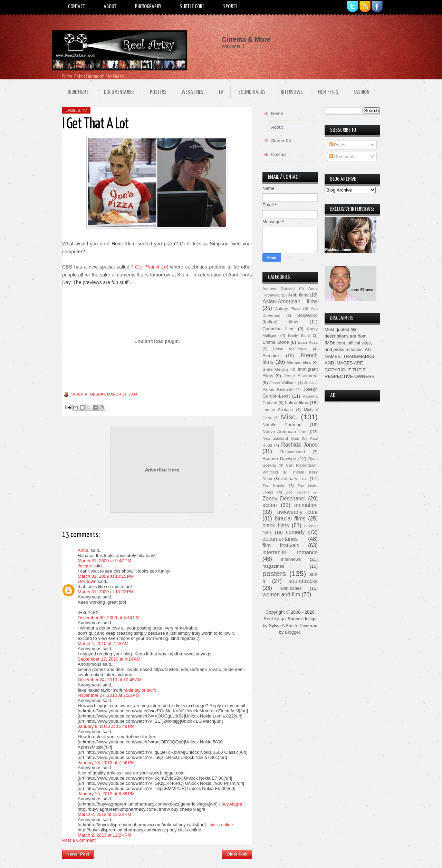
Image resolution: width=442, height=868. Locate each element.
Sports (230, 7)
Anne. (84, 550)
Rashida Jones (299, 445)
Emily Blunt (299, 335)
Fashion (362, 92)
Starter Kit (281, 141)
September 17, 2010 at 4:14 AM (109, 659)
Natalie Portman (282, 425)
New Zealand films (281, 438)
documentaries (280, 539)
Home (158, 852)
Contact (76, 7)
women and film (281, 594)
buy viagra (232, 804)
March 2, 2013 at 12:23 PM (104, 814)
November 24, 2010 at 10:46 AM (110, 680)
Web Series (193, 92)
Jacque (85, 566)
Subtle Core (192, 7)
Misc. (289, 417)
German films (299, 362)
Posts (337, 145)
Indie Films (78, 92)
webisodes (291, 588)
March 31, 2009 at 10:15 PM (106, 576)
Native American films (285, 432)
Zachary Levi (294, 479)
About (110, 7)
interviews (291, 559)
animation (306, 505)
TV (221, 92)
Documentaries (119, 92)
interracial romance (290, 552)
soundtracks (303, 581)
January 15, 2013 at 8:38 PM (106, 794)
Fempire (271, 356)
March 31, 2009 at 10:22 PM (106, 592)
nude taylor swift (140, 690)
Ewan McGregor (290, 349)
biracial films (290, 519)
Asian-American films (290, 301)
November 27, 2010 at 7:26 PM (109, 695)
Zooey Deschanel (284, 499)
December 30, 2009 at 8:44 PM (109, 618)
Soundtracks (252, 92)
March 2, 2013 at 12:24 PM (104, 835)
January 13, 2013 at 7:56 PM (106, 763)
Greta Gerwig (275, 369)
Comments (342, 157)
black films (276, 525)
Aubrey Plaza (288, 308)
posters (274, 573)
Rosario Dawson (279, 459)
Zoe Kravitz (274, 485)
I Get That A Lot (150, 267)
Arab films (298, 295)
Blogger (292, 632)
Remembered (293, 452)
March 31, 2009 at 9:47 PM (104, 561)
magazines (273, 566)
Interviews (292, 92)
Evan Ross (308, 342)
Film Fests (328, 92)
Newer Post (78, 854)
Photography (148, 7)
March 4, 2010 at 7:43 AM (103, 643)
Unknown (87, 581)
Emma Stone (276, 342)
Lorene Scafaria (278, 409)
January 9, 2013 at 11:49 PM (106, 726)
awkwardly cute (297, 512)
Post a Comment (79, 840)
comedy (295, 532)
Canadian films (278, 329)
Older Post (237, 854)
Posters (158, 92)
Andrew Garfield (278, 288)
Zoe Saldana (298, 492)
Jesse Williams (283, 383)
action (270, 505)
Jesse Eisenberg (301, 376)
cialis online (221, 825)
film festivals (281, 545)
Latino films (296, 403)
